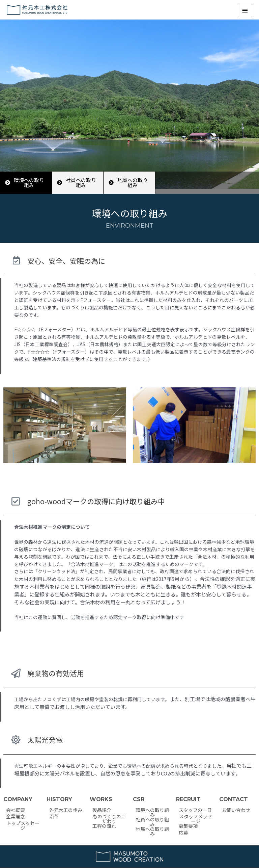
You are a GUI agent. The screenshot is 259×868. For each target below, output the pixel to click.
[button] (26, 183)
